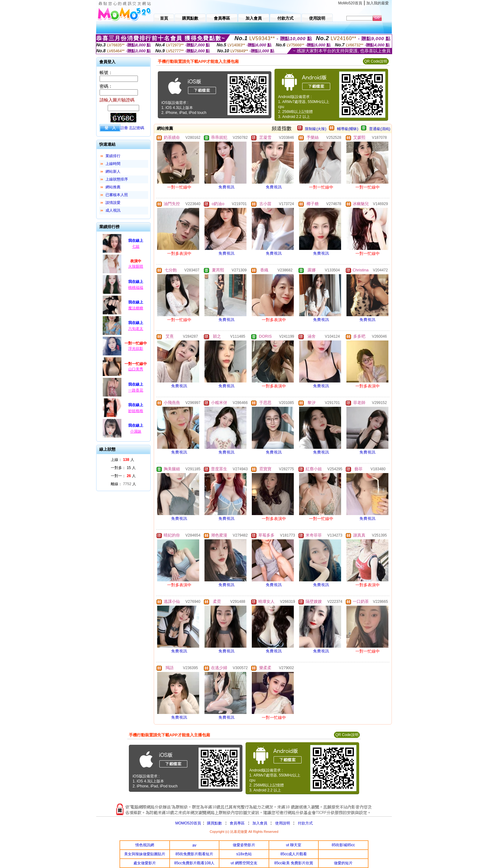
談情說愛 (113, 203)
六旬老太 (136, 329)
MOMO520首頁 (188, 823)
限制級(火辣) (316, 129)
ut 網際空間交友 (244, 863)
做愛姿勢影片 (244, 845)
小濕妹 (136, 431)
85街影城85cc (343, 845)
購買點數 (214, 823)
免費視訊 (227, 187)
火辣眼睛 (136, 266)
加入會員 (260, 823)
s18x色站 (244, 854)
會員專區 (237, 823)
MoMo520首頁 (350, 3)
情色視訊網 (145, 845)
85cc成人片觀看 (294, 854)
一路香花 (136, 390)
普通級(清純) (380, 129)
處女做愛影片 (145, 863)
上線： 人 (122, 460)
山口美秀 (136, 369)
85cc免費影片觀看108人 (194, 863)
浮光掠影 (136, 349)
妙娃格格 (136, 411)
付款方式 (305, 823)
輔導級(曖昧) (348, 129)
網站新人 (113, 171)
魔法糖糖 (136, 308)
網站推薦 (113, 187)
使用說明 (283, 823)
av (194, 845)
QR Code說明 (376, 61)
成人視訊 (113, 210)
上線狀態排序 (117, 179)
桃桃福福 (136, 288)
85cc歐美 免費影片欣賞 (294, 863)
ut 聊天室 (294, 845)
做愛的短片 (343, 863)
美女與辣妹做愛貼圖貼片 (145, 854)
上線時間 (113, 164)
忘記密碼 (137, 128)
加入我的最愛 (378, 3)
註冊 (124, 128)
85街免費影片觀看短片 (194, 854)
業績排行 (113, 156)
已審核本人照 (117, 195)
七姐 (136, 246)
